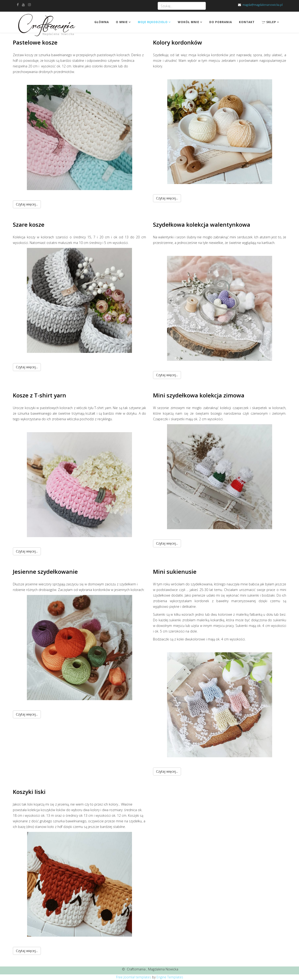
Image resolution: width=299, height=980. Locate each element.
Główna (102, 22)
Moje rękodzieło (153, 22)
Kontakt (247, 22)
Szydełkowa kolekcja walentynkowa (202, 224)
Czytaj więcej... (27, 204)
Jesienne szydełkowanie (45, 572)
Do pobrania (221, 22)
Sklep (269, 22)
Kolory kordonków (178, 42)
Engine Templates (170, 977)
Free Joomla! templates (134, 977)
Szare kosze (29, 224)
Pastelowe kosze (35, 42)
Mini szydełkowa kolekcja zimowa (199, 395)
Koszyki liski (29, 792)
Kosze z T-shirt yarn (39, 395)
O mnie (122, 22)
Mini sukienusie (175, 572)
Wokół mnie (189, 22)
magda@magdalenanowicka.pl (263, 5)
